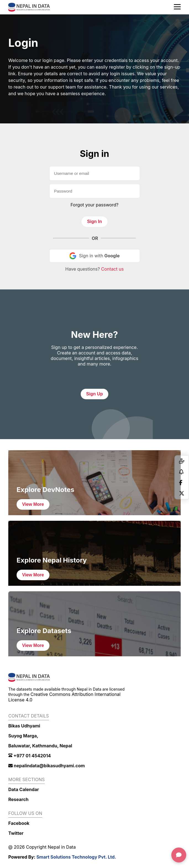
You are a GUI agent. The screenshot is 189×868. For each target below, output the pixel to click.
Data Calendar (24, 789)
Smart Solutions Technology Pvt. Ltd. (76, 857)
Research (18, 799)
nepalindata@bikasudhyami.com (47, 766)
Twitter (16, 833)
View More (33, 504)
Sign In (94, 221)
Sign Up (95, 394)
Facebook (19, 823)
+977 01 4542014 (30, 756)
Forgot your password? (95, 205)
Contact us (112, 269)
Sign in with (95, 256)
